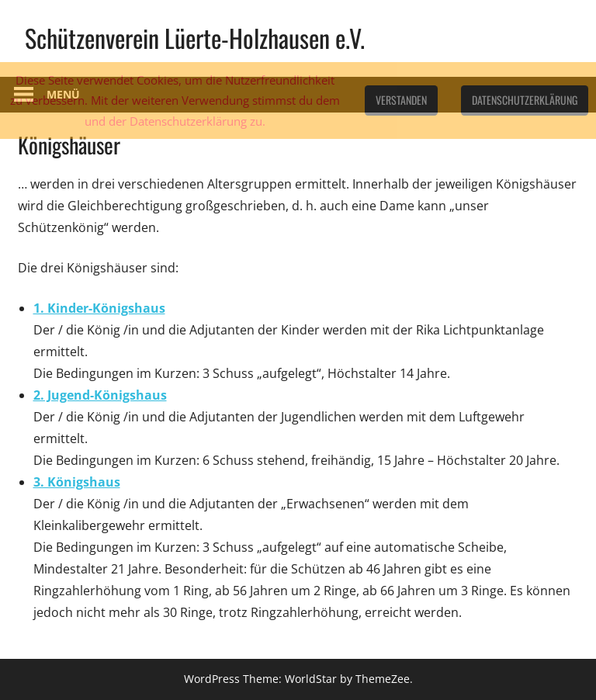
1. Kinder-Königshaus (99, 308)
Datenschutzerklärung (525, 100)
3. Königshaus (77, 482)
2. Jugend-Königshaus (100, 395)
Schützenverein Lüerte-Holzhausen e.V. (195, 38)
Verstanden (401, 100)
